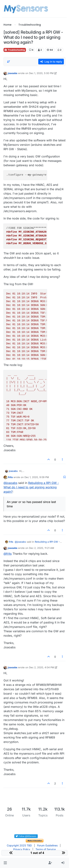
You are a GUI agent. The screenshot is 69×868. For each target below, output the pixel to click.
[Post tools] (62, 460)
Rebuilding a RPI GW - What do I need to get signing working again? (31, 487)
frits (10, 477)
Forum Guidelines (47, 845)
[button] (5, 863)
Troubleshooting (15, 50)
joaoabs (13, 73)
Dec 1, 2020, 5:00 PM (41, 73)
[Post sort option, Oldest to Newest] (8, 62)
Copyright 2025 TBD (19, 845)
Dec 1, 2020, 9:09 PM (37, 477)
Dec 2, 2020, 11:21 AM (42, 548)
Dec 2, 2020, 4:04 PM (42, 667)
